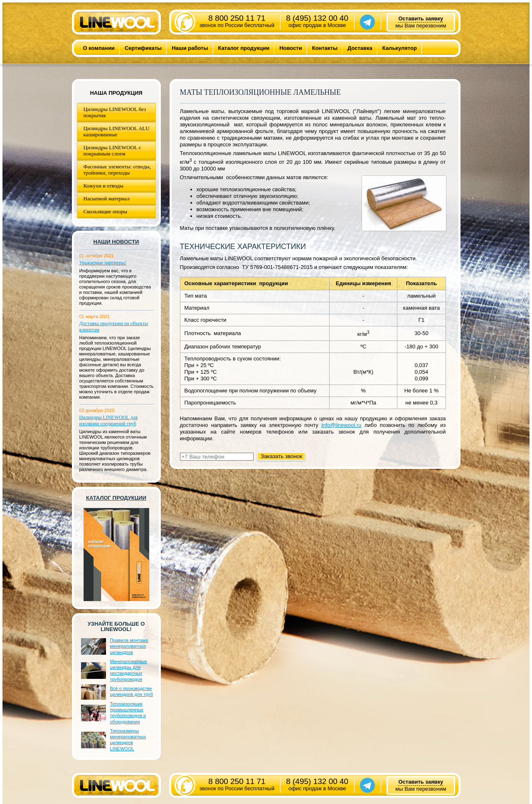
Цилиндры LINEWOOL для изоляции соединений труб (109, 420)
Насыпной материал (107, 199)
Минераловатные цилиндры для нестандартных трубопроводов (129, 670)
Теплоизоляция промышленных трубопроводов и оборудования (128, 713)
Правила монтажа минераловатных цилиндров (129, 646)
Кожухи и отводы (103, 186)
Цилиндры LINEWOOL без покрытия (115, 112)
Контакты (325, 48)
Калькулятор (400, 48)
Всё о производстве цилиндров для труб (132, 691)
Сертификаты (143, 48)
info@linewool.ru (341, 425)
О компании (99, 48)
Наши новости (116, 242)
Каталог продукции (244, 48)
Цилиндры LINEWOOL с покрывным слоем (112, 150)
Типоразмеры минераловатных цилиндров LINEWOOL (128, 740)
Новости (291, 48)
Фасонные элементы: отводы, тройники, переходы (117, 170)
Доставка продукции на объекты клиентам (114, 327)
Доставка (360, 48)
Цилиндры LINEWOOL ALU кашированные (117, 131)
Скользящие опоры (105, 211)
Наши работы (190, 48)
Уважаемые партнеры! (103, 263)
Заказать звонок (281, 456)
